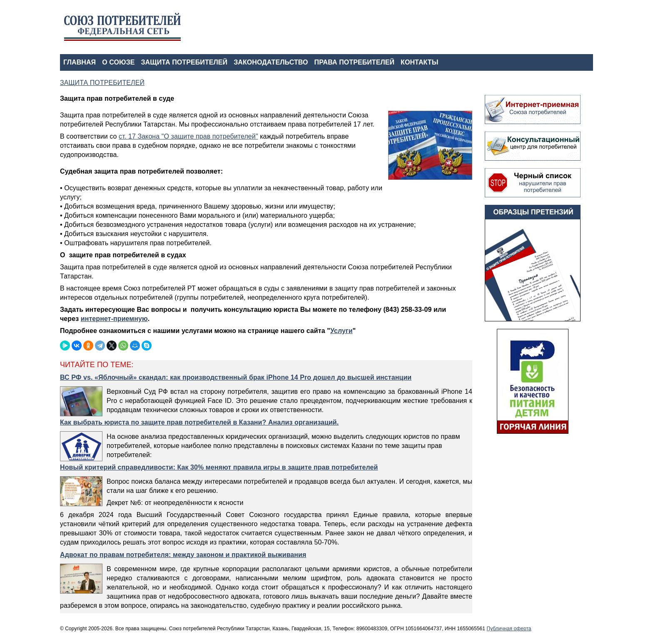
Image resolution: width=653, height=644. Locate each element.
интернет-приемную (114, 319)
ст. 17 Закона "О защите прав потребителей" (188, 136)
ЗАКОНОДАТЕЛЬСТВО (271, 62)
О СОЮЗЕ (118, 62)
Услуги (341, 331)
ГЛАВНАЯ (80, 62)
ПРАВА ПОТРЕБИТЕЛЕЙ (355, 62)
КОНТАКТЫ (419, 62)
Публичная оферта (509, 629)
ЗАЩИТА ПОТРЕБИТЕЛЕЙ (184, 62)
